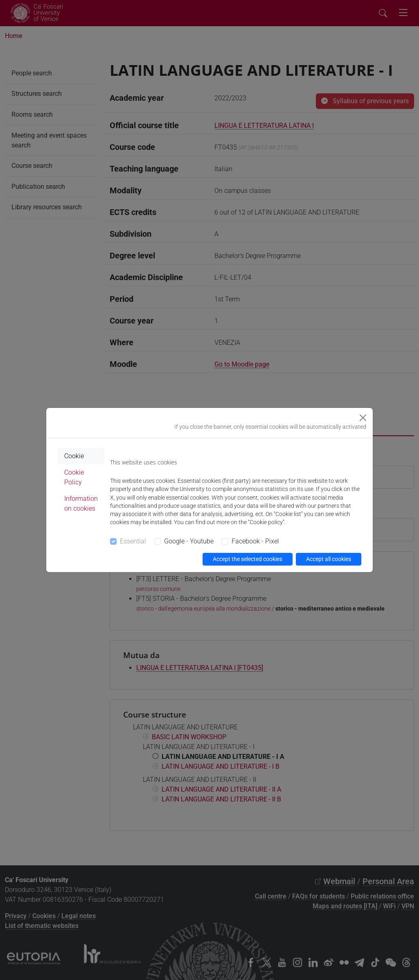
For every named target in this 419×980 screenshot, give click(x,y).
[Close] (363, 418)
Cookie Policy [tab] (74, 477)
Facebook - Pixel (255, 541)
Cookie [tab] (74, 456)
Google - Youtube (189, 541)
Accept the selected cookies (248, 559)
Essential (133, 541)
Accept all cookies (329, 559)
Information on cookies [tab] (81, 504)
